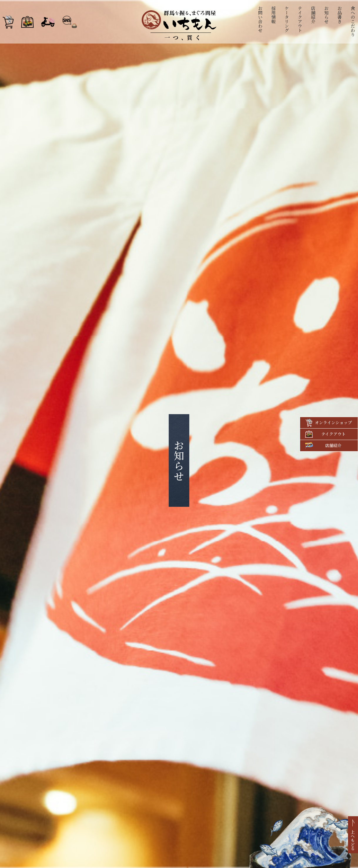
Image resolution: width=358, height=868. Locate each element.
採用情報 (274, 15)
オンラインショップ (333, 422)
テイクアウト (300, 19)
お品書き (340, 15)
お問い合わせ (261, 19)
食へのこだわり (353, 21)
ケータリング (287, 19)
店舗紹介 (313, 15)
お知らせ (327, 15)
